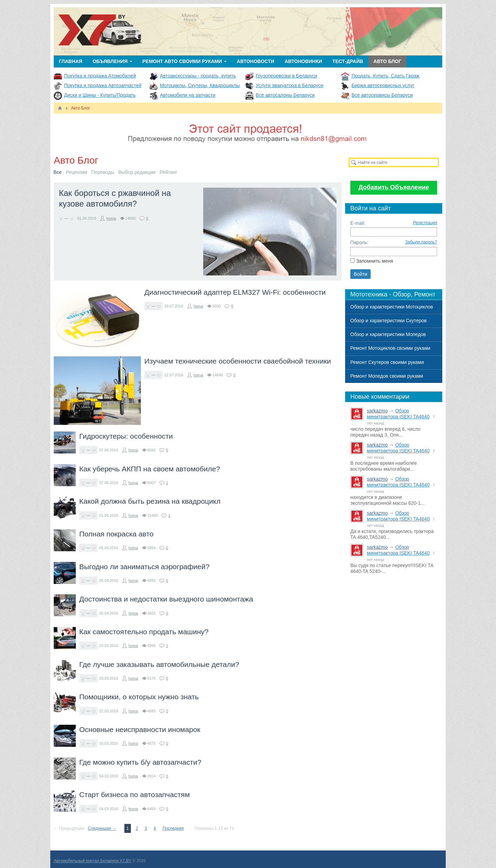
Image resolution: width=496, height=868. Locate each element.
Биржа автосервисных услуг (383, 85)
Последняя (173, 828)
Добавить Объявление (394, 187)
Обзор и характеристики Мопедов (388, 334)
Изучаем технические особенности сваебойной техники (238, 361)
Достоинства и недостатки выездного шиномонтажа (166, 599)
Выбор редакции (137, 172)
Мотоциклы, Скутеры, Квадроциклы (200, 85)
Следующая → (102, 828)
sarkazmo (377, 411)
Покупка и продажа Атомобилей (100, 76)
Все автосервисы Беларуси (382, 95)
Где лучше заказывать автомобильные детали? (159, 664)
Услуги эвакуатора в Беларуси (289, 85)
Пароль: (359, 242)
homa (111, 218)
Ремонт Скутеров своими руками (387, 362)
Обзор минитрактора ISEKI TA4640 (398, 414)
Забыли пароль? (421, 242)
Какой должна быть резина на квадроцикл (150, 501)
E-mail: (358, 223)
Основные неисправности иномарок (140, 729)
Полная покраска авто (116, 534)
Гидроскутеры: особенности (126, 436)
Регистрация (425, 223)
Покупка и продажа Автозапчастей (103, 85)
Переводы (103, 172)
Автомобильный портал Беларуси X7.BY (92, 861)
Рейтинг (168, 172)
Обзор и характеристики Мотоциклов (392, 307)
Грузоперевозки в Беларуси (286, 76)
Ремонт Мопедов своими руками (387, 376)
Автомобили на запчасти (188, 95)
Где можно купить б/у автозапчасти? (140, 762)
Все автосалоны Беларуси (285, 95)
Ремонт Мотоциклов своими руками (390, 348)
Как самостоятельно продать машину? (144, 632)
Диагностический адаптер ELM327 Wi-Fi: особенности (235, 292)
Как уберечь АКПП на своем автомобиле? (150, 469)
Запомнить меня (375, 261)
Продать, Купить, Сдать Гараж (385, 76)
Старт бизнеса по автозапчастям (135, 794)
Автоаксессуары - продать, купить (198, 76)
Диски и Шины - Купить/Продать (100, 95)
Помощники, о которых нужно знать (139, 697)
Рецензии (76, 172)
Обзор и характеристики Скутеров (389, 321)
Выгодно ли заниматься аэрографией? (144, 567)
